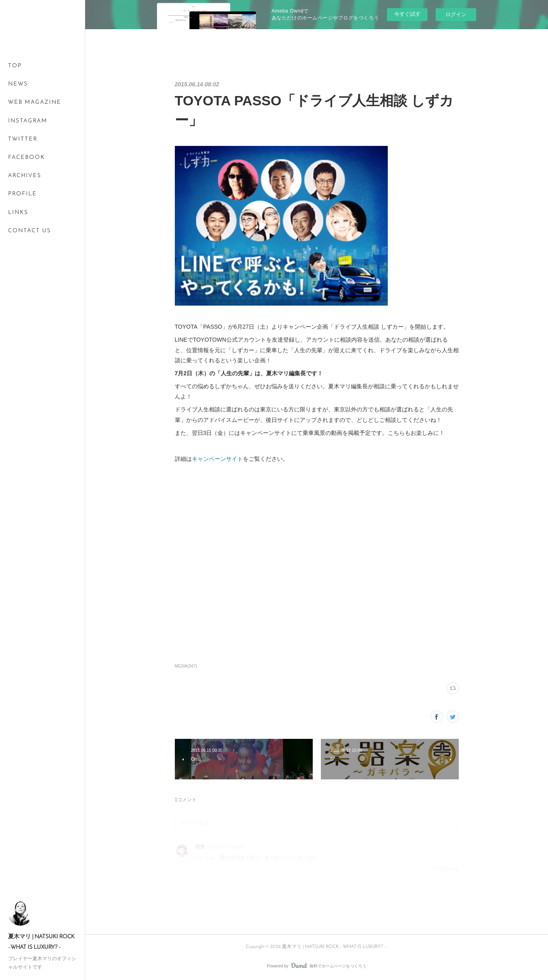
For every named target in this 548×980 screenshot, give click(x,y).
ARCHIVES (25, 176)
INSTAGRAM (28, 121)
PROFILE (23, 194)
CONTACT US (30, 231)
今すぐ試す (407, 14)
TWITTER (23, 139)
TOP (15, 66)
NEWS (18, 84)
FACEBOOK (27, 157)
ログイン (456, 14)
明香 (200, 847)
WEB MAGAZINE (35, 102)
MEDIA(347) (186, 666)
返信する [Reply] (445, 869)
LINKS (18, 213)
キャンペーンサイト (217, 459)
